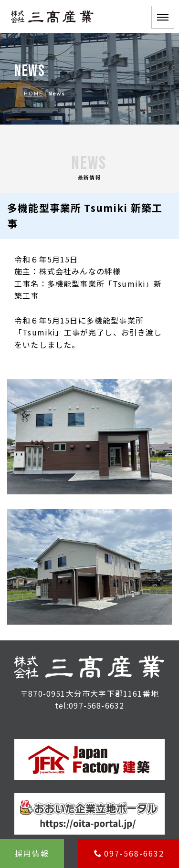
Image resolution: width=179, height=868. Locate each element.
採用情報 (32, 853)
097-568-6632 (129, 853)
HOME (33, 93)
